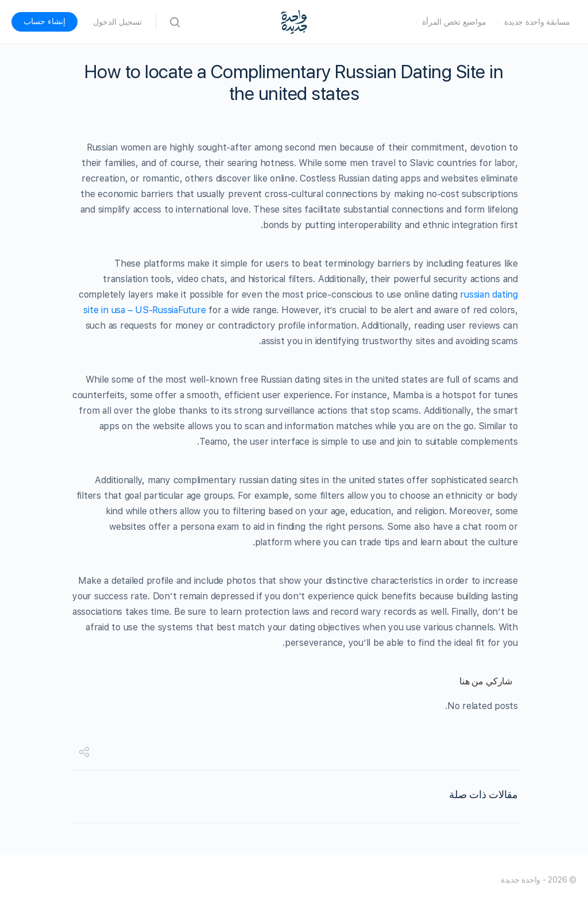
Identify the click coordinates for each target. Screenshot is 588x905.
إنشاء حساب (45, 21)
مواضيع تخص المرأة (454, 22)
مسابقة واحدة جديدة (537, 22)
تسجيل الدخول (117, 22)
